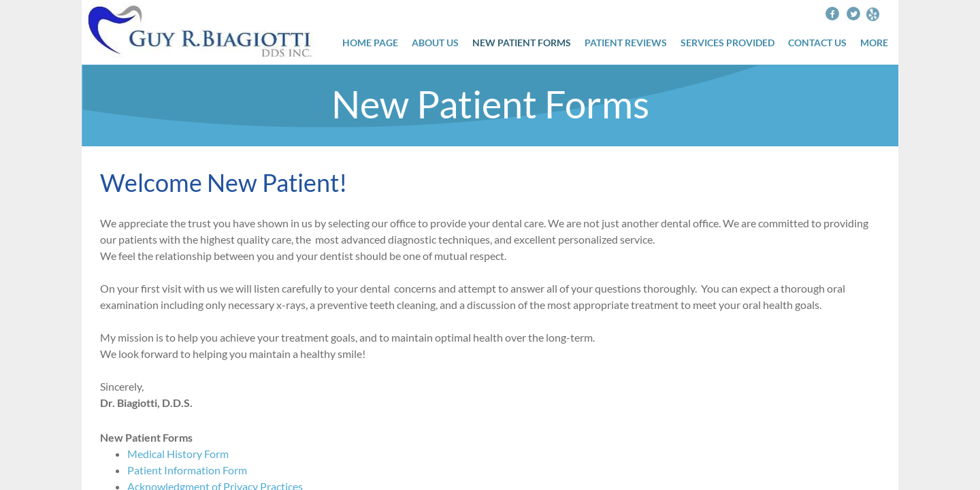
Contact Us (817, 43)
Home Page (370, 43)
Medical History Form (178, 454)
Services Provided (728, 43)
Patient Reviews (626, 43)
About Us (435, 43)
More (874, 43)
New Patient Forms (522, 43)
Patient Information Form (187, 470)
